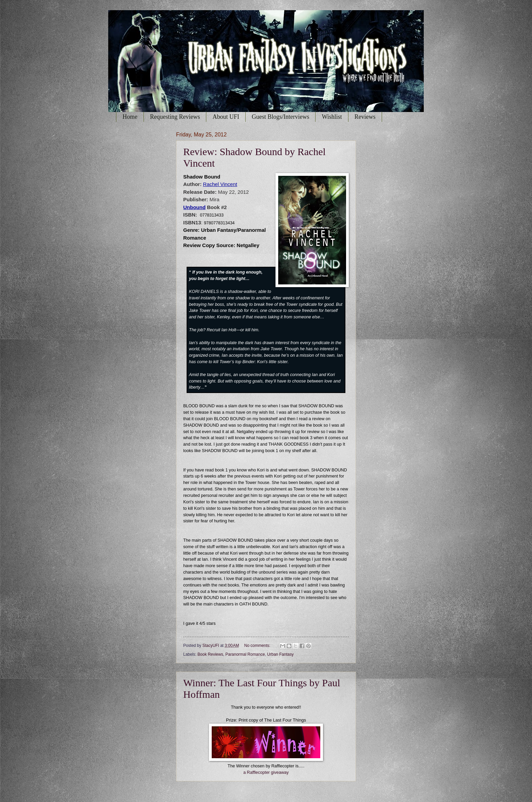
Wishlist (332, 117)
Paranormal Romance (245, 654)
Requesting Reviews (175, 117)
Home (130, 117)
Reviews (365, 117)
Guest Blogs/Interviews (280, 117)
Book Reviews (210, 654)
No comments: (258, 646)
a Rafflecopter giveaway (266, 772)
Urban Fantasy (280, 654)
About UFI (226, 117)
